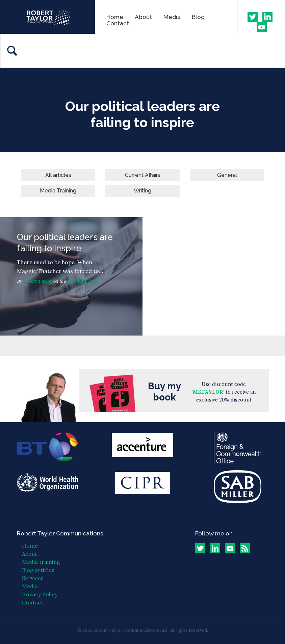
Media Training (58, 191)
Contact (118, 23)
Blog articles (38, 570)
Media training (41, 562)
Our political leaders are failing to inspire (71, 276)
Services (33, 578)
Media (172, 17)
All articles (58, 175)
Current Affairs (143, 175)
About (143, 17)
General (227, 175)
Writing (142, 191)
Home (115, 17)
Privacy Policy (40, 594)
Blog (198, 17)
